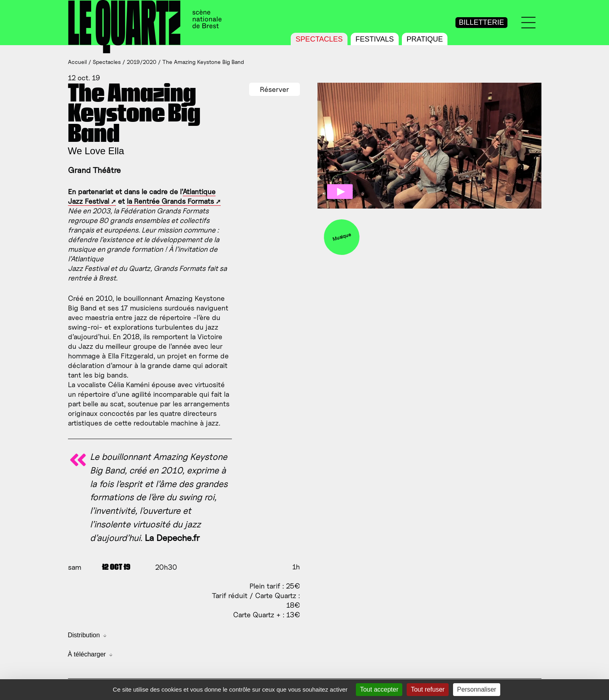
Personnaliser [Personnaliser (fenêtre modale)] (477, 689)
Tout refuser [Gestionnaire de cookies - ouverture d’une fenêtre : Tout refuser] (427, 689)
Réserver (275, 89)
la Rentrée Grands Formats (170, 201)
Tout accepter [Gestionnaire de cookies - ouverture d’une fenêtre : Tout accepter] (379, 689)
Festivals (375, 39)
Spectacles (319, 39)
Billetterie (481, 22)
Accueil (77, 62)
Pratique (425, 39)
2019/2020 (142, 62)
